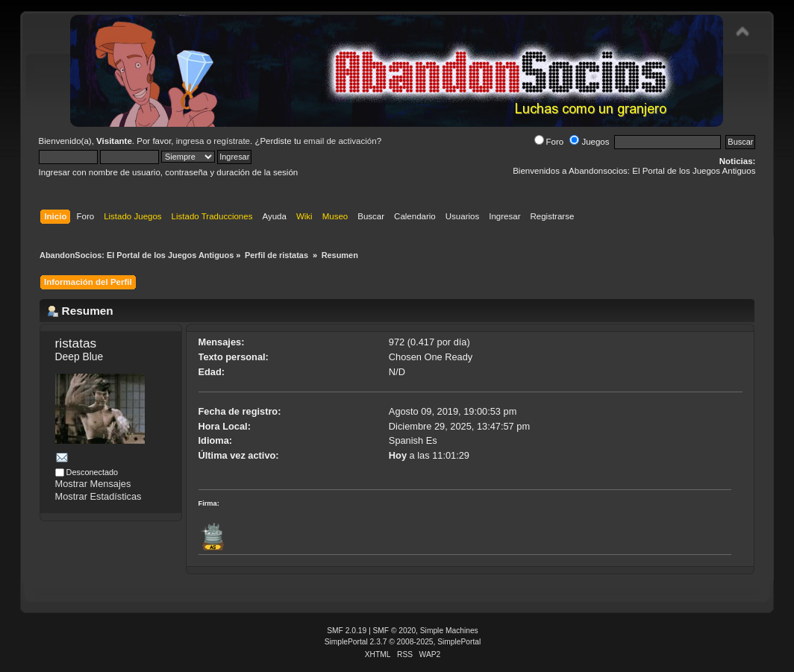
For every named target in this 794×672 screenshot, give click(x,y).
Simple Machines (449, 631)
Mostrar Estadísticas (99, 496)
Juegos (589, 142)
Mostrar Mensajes (93, 484)
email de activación (340, 141)
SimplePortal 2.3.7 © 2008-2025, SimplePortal (403, 642)
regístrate (232, 141)
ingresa (190, 141)
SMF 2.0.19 (347, 631)
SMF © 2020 (395, 631)
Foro (549, 142)
